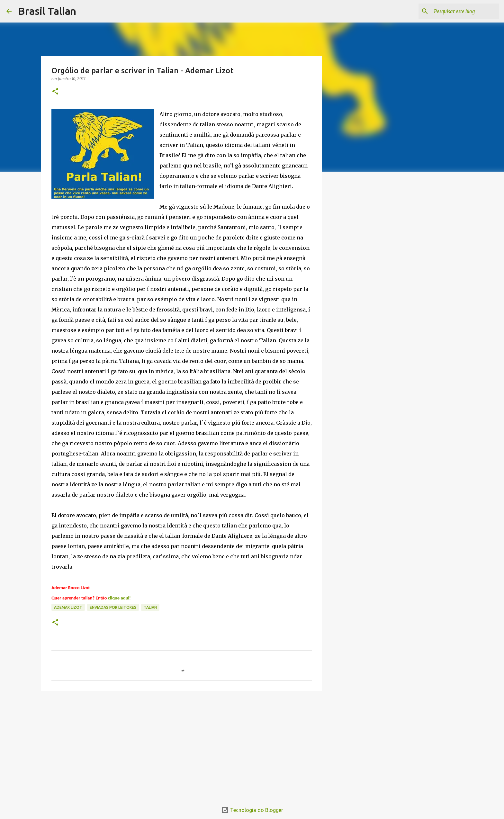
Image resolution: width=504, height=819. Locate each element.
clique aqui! (119, 598)
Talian (150, 607)
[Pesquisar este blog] (465, 11)
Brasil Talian (47, 11)
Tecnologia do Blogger (252, 810)
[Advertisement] (182, 746)
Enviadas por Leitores (113, 607)
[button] (55, 92)
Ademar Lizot (68, 607)
